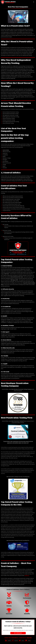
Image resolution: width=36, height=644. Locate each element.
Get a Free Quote (18, 633)
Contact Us (27, 575)
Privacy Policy (29, 638)
